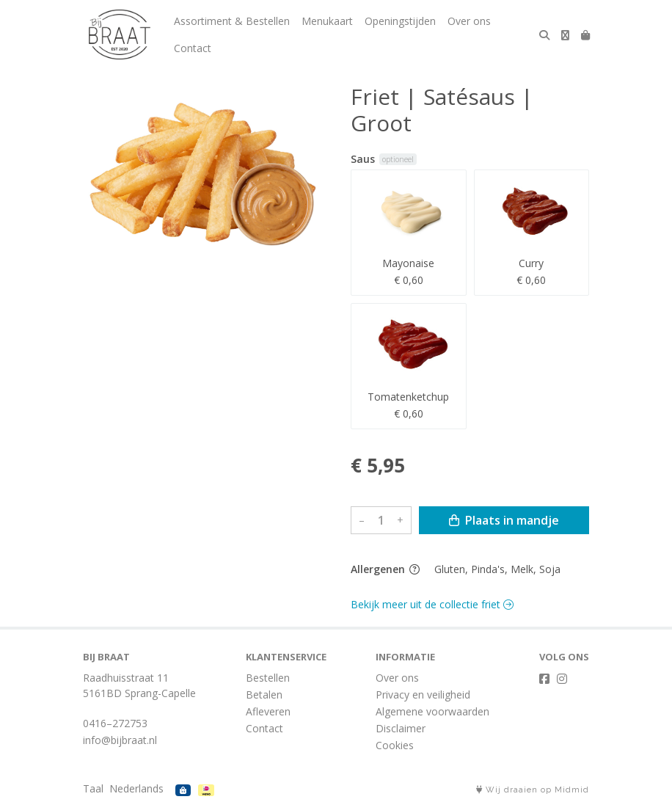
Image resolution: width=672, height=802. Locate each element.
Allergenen (385, 569)
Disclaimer (401, 728)
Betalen (264, 695)
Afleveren (268, 711)
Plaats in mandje (504, 520)
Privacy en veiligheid (423, 695)
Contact (193, 48)
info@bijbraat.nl (120, 740)
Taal (93, 788)
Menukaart (327, 21)
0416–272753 (115, 723)
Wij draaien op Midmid (533, 790)
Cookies (395, 745)
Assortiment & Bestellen (232, 21)
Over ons (469, 21)
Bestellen (268, 678)
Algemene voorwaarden (432, 711)
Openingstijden (400, 21)
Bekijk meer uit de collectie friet (432, 604)
